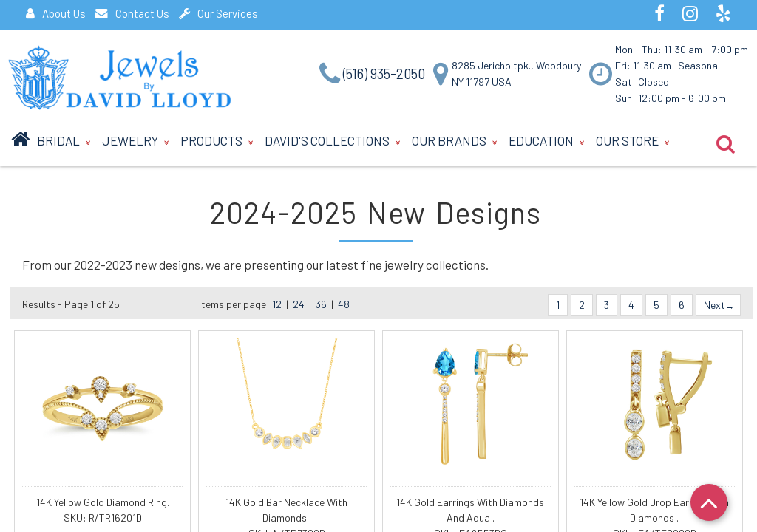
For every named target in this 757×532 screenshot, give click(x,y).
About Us (56, 13)
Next (718, 305)
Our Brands (455, 143)
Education (547, 143)
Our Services (218, 13)
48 (344, 304)
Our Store (633, 143)
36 (321, 304)
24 (299, 304)
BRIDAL (64, 143)
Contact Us (132, 13)
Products (217, 143)
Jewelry (136, 143)
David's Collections (333, 143)
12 (277, 304)
